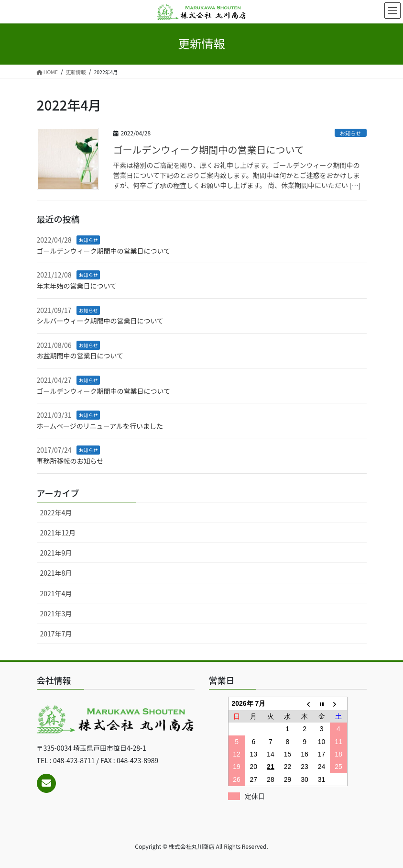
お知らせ (351, 133)
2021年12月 (58, 533)
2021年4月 (56, 593)
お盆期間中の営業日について (80, 356)
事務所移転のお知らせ (70, 461)
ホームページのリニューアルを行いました (100, 426)
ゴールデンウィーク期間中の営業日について (209, 150)
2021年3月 (56, 613)
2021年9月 (56, 553)
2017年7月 (56, 634)
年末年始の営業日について (77, 286)
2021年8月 (56, 573)
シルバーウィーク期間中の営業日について (100, 321)
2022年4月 (56, 512)
